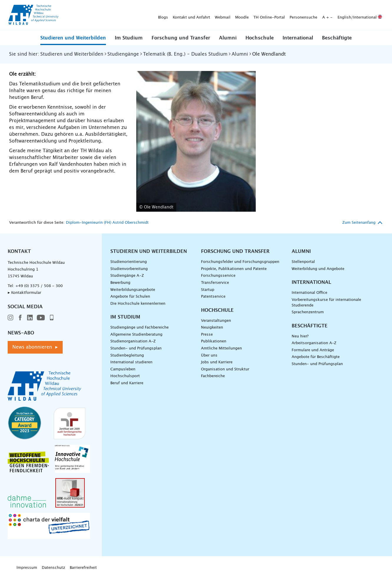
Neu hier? (300, 336)
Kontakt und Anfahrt (99, 15)
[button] (73, 38)
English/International (267, 15)
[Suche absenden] (375, 15)
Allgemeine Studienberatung (136, 335)
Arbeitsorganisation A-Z (314, 343)
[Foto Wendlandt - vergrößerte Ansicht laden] (196, 141)
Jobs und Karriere (217, 362)
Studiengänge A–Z (127, 276)
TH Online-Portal (177, 15)
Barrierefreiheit (83, 568)
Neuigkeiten (212, 328)
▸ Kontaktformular (24, 293)
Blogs (71, 15)
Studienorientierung (129, 262)
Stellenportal (303, 262)
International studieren (131, 362)
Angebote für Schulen (130, 297)
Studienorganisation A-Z (133, 341)
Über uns (209, 356)
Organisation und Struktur (225, 369)
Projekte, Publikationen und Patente (234, 269)
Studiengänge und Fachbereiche (139, 328)
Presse (207, 335)
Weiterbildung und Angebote (318, 269)
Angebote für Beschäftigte (316, 357)
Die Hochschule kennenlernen (138, 304)
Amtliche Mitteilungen (221, 348)
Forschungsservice (218, 276)
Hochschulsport (125, 376)
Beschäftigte (337, 38)
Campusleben (123, 369)
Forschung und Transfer (181, 38)
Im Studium (129, 38)
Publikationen (214, 341)
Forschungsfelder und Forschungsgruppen (240, 262)
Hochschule (260, 38)
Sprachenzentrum (308, 312)
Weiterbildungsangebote (133, 290)
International (298, 38)
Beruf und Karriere (127, 383)
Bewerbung (120, 283)
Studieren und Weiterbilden (73, 38)
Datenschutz (53, 568)
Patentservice (213, 297)
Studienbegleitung (127, 356)
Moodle (150, 15)
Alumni (228, 38)
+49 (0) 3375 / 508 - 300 (39, 286)
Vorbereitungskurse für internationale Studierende (326, 303)
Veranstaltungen (216, 321)
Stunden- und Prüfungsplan (136, 348)
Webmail (130, 15)
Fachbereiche (213, 376)
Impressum (27, 568)
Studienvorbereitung (129, 269)
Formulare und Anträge (313, 350)
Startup (208, 290)
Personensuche (211, 15)
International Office (309, 293)
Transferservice (215, 283)
